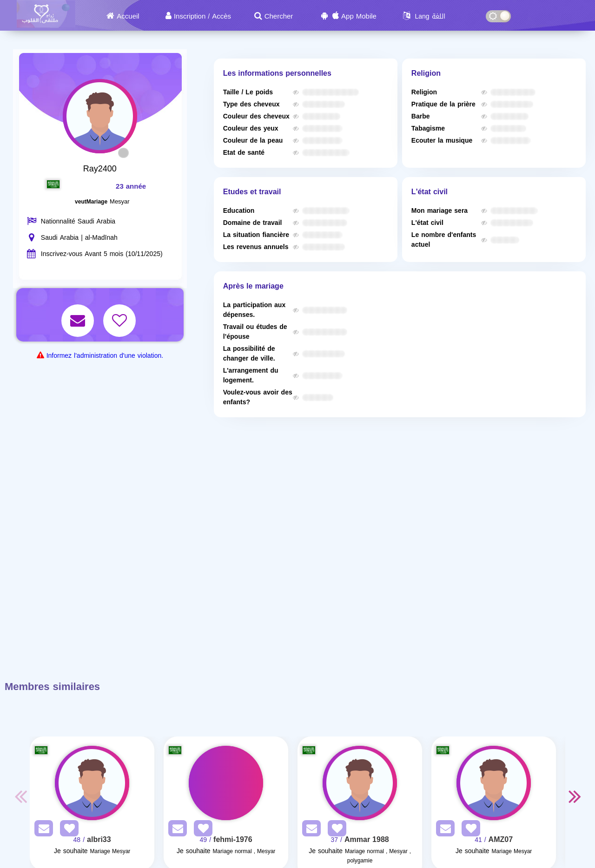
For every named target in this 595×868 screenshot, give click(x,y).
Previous (20, 796)
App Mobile (359, 16)
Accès (221, 16)
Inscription (190, 16)
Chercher (279, 16)
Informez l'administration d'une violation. (105, 356)
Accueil (128, 16)
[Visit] (92, 783)
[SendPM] (41, 830)
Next (575, 796)
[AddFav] (67, 830)
